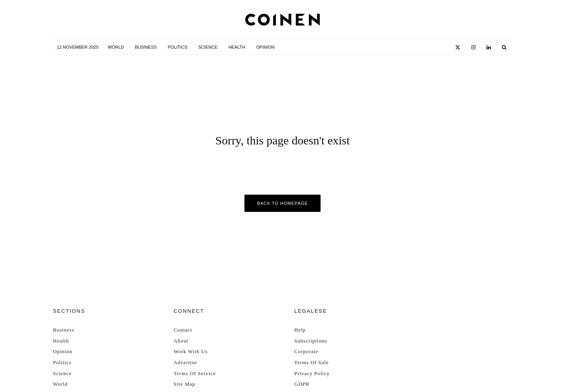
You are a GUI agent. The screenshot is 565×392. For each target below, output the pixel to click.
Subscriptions (311, 341)
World (116, 47)
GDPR (302, 384)
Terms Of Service (195, 373)
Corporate (306, 351)
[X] (458, 47)
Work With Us (191, 351)
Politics (177, 47)
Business (146, 47)
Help (300, 330)
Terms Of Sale (312, 362)
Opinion (265, 47)
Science (208, 47)
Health (237, 47)
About (181, 341)
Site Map (185, 384)
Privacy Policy (312, 373)
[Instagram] (473, 47)
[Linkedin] (489, 47)
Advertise (186, 362)
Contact (183, 330)
